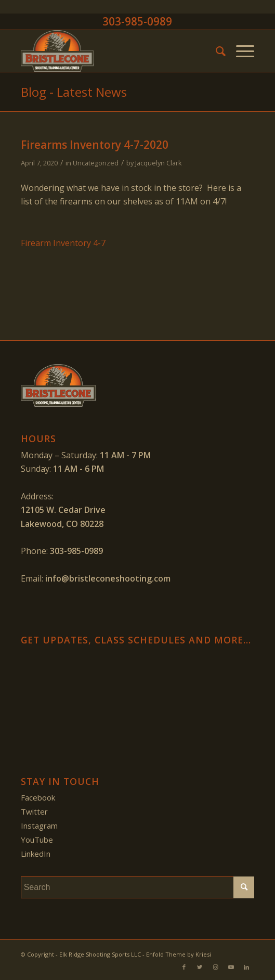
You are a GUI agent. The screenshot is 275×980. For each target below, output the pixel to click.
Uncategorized (96, 163)
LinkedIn (36, 854)
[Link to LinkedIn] (246, 967)
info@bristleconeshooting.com (108, 578)
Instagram (39, 826)
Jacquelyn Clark (159, 163)
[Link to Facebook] (184, 967)
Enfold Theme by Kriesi (179, 954)
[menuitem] (215, 51)
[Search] (215, 51)
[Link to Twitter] (200, 967)
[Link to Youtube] (231, 967)
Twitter (34, 811)
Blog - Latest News (74, 92)
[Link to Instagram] (215, 967)
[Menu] (240, 51)
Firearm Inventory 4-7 (63, 243)
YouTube (37, 840)
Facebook (38, 797)
